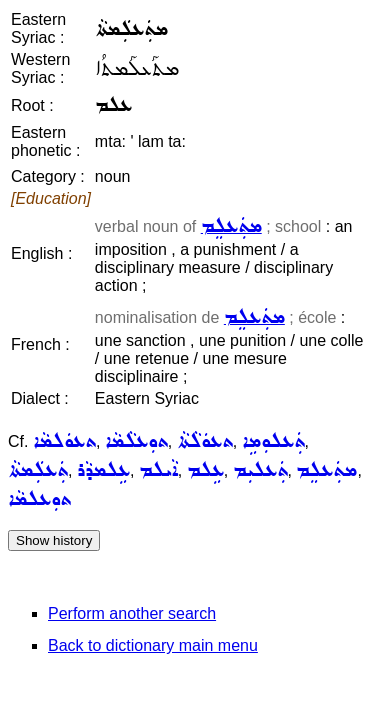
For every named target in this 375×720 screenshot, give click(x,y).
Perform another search (132, 613)
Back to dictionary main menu (153, 645)
